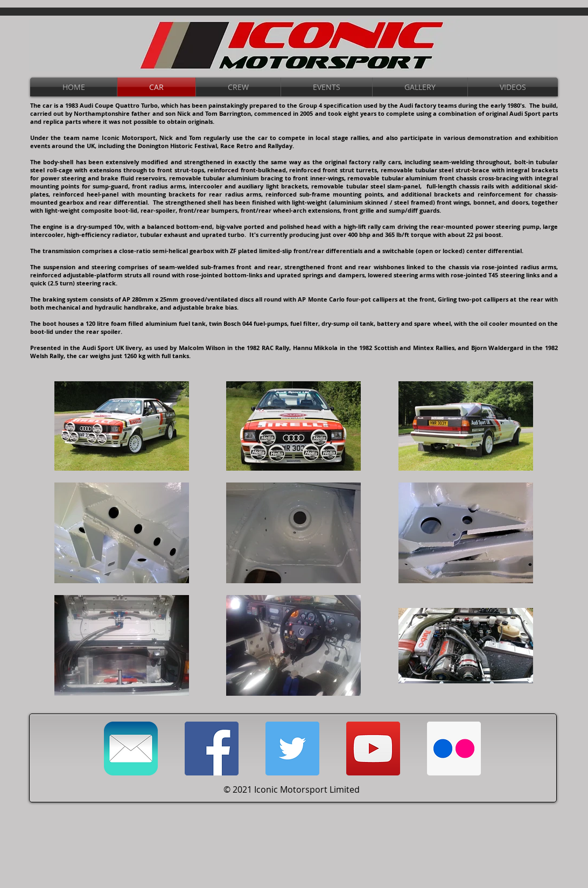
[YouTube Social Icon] (373, 749)
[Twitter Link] (292, 749)
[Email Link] (131, 749)
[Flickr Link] (454, 749)
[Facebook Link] (212, 749)
